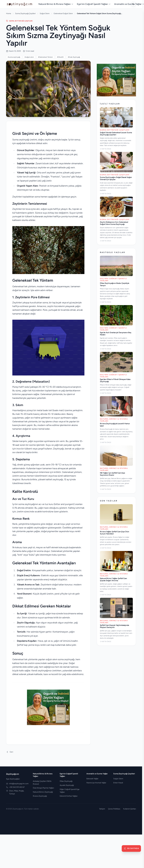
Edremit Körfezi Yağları (69, 796)
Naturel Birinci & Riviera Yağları (56, 4)
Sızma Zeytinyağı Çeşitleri (25, 14)
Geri (10, 752)
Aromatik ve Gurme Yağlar (97, 774)
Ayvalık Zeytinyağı (67, 785)
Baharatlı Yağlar (92, 779)
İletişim (102, 809)
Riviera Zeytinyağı (40, 796)
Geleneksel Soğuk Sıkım (63, 14)
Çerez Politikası (114, 809)
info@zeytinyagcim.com (19, 784)
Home (9, 14)
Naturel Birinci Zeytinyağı (43, 792)
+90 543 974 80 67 (17, 787)
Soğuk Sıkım (45, 14)
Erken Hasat (118, 783)
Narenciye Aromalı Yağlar (96, 783)
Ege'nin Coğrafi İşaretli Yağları (94, 4)
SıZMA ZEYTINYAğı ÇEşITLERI (19, 21)
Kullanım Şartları (130, 809)
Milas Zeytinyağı (66, 781)
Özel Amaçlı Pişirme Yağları (43, 788)
